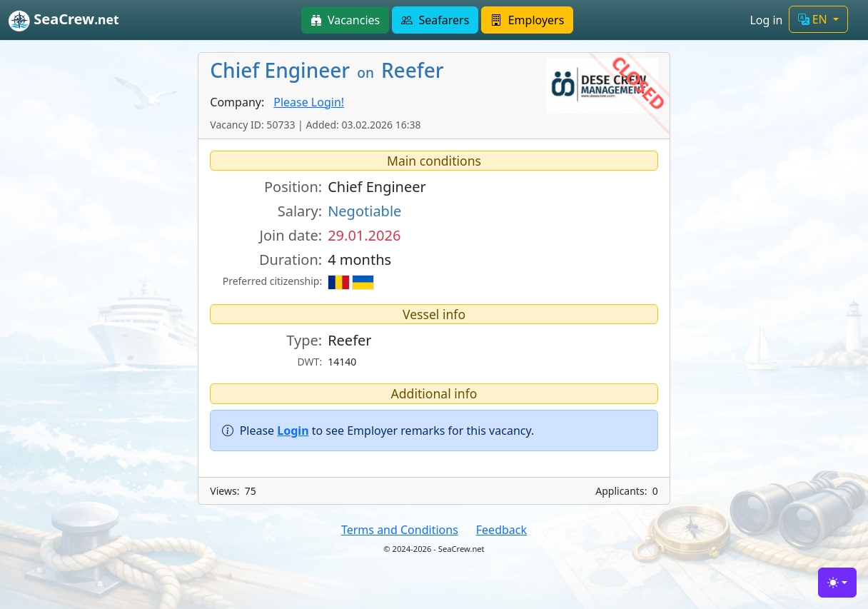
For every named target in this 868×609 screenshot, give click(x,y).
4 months (359, 260)
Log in (766, 20)
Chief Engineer (377, 187)
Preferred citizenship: (272, 281)
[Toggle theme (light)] (837, 583)
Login (293, 431)
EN (814, 19)
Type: (304, 340)
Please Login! (309, 102)
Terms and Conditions (400, 530)
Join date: (291, 235)
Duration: (291, 260)
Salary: (300, 211)
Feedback (501, 530)
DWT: (310, 362)
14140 (342, 362)
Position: (293, 187)
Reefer (349, 340)
